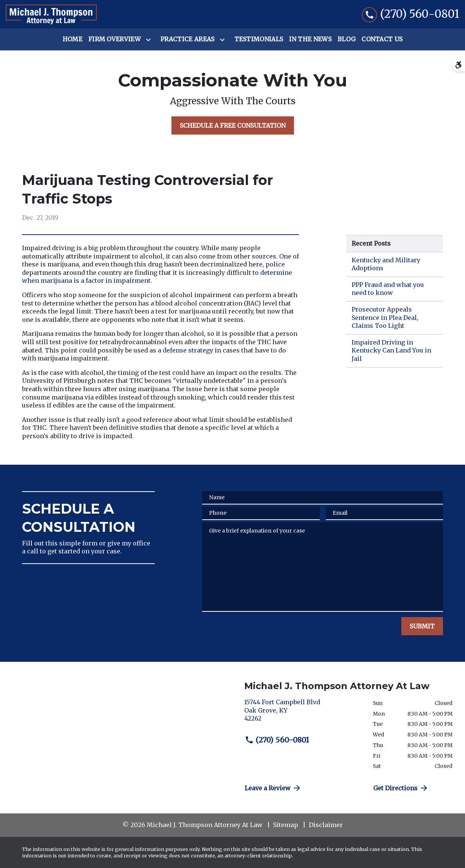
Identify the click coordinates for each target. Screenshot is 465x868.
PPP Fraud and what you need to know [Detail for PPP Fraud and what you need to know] (388, 289)
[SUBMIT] (422, 626)
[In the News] (310, 39)
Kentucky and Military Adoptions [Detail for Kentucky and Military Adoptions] (386, 264)
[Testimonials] (259, 39)
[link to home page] (51, 14)
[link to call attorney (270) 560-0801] (411, 14)
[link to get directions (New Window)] (303, 714)
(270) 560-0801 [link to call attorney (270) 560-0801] (277, 740)
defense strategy (188, 350)
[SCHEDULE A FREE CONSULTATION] (233, 125)
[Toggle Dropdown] (150, 40)
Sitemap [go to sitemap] (286, 825)
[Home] (72, 39)
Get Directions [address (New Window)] (401, 788)
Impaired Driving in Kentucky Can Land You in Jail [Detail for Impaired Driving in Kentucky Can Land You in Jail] (391, 350)
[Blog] (346, 39)
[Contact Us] (382, 39)
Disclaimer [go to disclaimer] (326, 825)
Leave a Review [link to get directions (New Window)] (273, 788)
